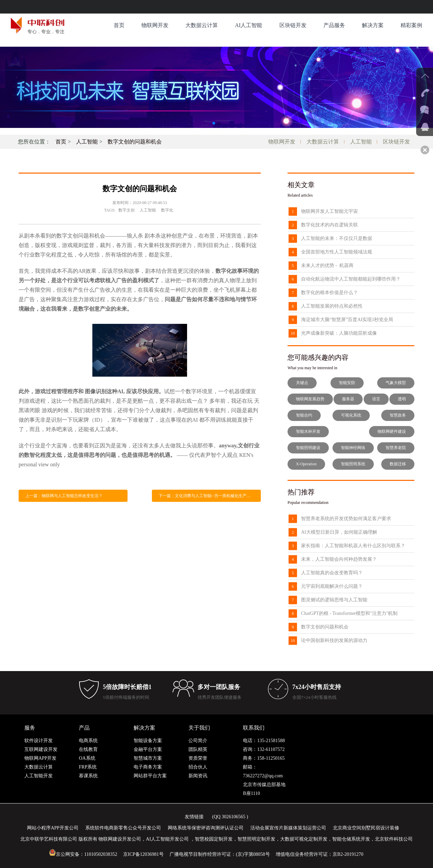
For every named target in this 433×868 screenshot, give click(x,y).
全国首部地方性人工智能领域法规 (337, 252)
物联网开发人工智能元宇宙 (329, 211)
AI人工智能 (248, 25)
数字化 (167, 210)
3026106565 (233, 817)
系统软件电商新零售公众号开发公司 (123, 828)
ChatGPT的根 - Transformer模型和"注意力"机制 (349, 613)
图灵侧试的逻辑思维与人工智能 (334, 600)
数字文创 (127, 210)
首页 (119, 25)
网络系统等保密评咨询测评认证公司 (206, 828)
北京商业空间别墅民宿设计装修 (366, 828)
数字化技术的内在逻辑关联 (329, 225)
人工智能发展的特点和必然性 (332, 306)
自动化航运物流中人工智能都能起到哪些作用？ (351, 279)
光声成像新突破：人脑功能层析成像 (339, 333)
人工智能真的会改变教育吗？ (332, 573)
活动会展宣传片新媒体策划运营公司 (288, 828)
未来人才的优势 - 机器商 (327, 265)
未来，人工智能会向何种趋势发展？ (339, 559)
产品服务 (334, 25)
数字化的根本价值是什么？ (329, 293)
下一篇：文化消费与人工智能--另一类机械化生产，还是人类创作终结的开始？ (210, 496)
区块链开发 (293, 25)
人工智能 (87, 142)
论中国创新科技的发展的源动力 (334, 640)
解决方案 (373, 25)
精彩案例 (411, 25)
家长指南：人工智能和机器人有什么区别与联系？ (353, 546)
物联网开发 (155, 25)
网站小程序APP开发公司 (53, 828)
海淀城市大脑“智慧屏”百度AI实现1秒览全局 (347, 320)
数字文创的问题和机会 (135, 142)
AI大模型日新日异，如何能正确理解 (339, 532)
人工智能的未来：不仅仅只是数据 (337, 238)
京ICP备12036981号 (143, 854)
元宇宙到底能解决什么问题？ (332, 586)
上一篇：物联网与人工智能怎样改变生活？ (64, 496)
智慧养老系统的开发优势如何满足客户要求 (346, 519)
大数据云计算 (202, 25)
